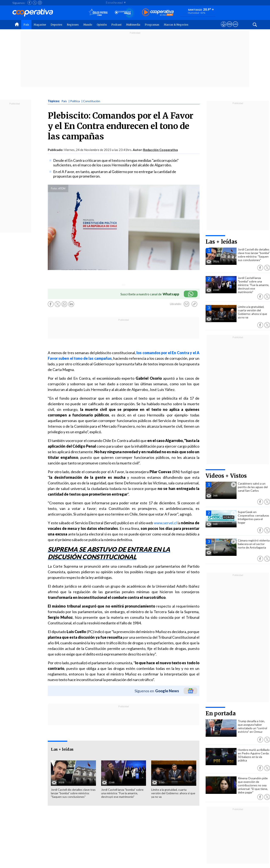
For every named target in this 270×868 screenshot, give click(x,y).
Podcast (116, 25)
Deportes (56, 25)
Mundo (88, 25)
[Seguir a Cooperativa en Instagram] (40, 3)
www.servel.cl (165, 523)
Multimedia (133, 25)
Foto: (54, 188)
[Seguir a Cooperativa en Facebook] (29, 3)
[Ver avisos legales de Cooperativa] (224, 28)
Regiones (73, 25)
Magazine (40, 25)
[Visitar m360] (229, 28)
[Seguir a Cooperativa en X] (35, 3)
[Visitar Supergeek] (235, 28)
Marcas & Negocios (176, 25)
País (26, 25)
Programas (152, 25)
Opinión (102, 25)
